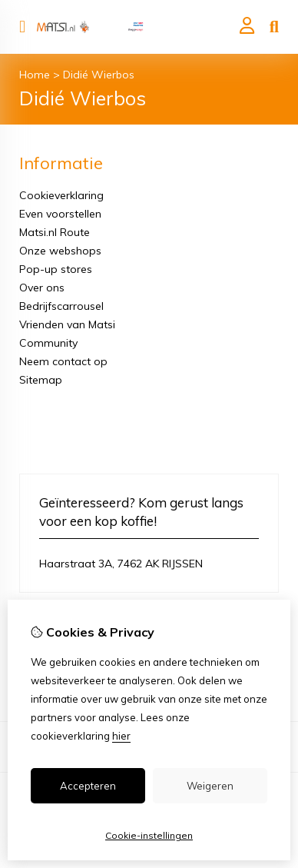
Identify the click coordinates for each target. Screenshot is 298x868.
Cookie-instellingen (149, 835)
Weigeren (210, 786)
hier (121, 736)
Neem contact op (63, 361)
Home (35, 75)
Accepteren (88, 786)
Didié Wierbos (99, 75)
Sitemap (41, 380)
